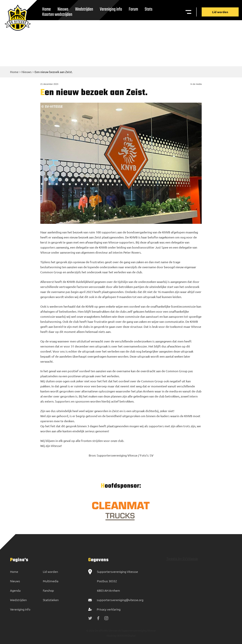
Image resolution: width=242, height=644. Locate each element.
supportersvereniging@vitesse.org (120, 600)
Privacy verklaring (109, 609)
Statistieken (51, 600)
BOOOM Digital (126, 636)
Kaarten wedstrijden (57, 15)
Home (14, 72)
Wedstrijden (84, 9)
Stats (149, 9)
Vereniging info (111, 9)
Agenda (15, 590)
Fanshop (48, 590)
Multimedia (51, 581)
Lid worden (220, 12)
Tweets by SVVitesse (182, 558)
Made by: (112, 636)
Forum (133, 9)
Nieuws (27, 72)
